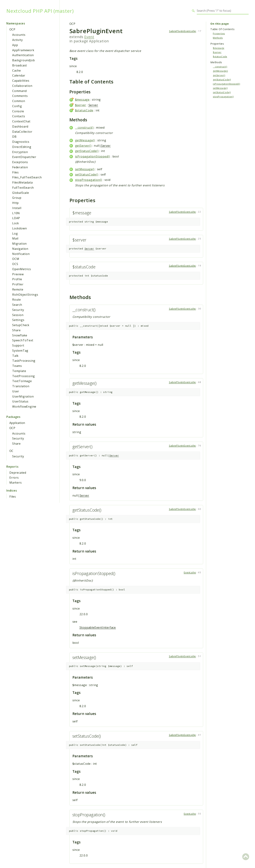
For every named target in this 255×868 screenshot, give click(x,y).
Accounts (19, 35)
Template (19, 371)
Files (15, 172)
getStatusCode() (87, 151)
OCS (15, 264)
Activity (17, 40)
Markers (16, 483)
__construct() (84, 128)
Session (18, 315)
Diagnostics (21, 142)
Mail (15, 238)
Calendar (19, 75)
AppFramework (23, 50)
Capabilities (21, 81)
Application (17, 423)
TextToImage (22, 381)
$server (81, 105)
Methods (218, 38)
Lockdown (19, 228)
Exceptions (20, 162)
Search (17, 305)
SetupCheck (21, 325)
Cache (17, 71)
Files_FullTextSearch (27, 177)
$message (82, 100)
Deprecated (18, 473)
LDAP (16, 218)
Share (16, 330)
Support (18, 345)
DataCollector (22, 132)
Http (15, 203)
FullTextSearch (23, 188)
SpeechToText (23, 340)
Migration (19, 244)
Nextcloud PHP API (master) (40, 11)
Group (17, 198)
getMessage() (85, 140)
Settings (18, 320)
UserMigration (23, 396)
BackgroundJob (23, 60)
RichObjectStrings (25, 295)
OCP (12, 29)
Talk (15, 356)
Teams (17, 366)
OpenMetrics (22, 269)
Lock (16, 223)
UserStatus (20, 401)
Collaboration (22, 86)
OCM (16, 259)
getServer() (83, 146)
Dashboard (20, 126)
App (15, 45)
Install (17, 208)
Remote (18, 289)
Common (19, 101)
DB (14, 137)
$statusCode (84, 110)
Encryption (20, 152)
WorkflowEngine (24, 407)
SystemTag (20, 351)
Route (17, 300)
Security (18, 310)
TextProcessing (24, 376)
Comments (20, 96)
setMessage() (85, 169)
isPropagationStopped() (93, 156)
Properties (219, 34)
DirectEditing (22, 147)
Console (18, 111)
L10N (16, 213)
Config (17, 106)
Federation (20, 167)
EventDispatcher (24, 157)
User (16, 391)
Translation (21, 386)
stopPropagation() (89, 180)
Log (15, 233)
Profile (17, 279)
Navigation (20, 249)
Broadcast (20, 65)
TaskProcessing (24, 361)
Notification (21, 254)
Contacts (19, 116)
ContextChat (21, 121)
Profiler (18, 284)
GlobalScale (21, 193)
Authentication (23, 55)
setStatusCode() (87, 174)
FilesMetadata (22, 182)
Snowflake (20, 335)
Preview (18, 274)
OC (11, 451)
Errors (14, 478)
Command (19, 91)
